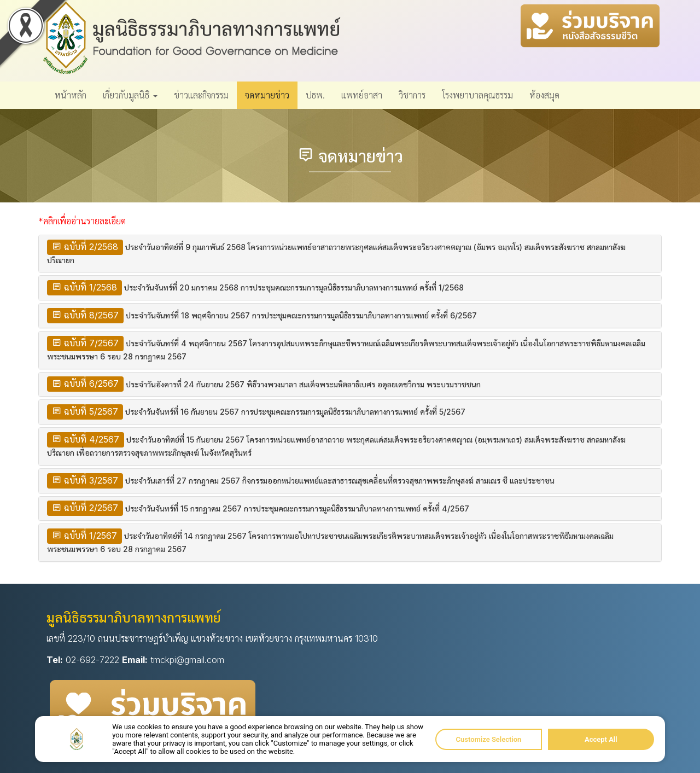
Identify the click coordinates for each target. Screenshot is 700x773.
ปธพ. (315, 95)
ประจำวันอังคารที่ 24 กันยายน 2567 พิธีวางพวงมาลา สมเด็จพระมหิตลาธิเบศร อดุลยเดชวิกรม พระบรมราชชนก (303, 384)
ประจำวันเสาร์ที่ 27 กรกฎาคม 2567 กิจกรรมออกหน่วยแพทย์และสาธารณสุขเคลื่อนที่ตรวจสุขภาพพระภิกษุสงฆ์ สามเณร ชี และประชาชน (340, 481)
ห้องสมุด (544, 95)
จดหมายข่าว (267, 95)
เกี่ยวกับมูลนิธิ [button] (130, 95)
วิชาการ (412, 95)
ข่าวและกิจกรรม (201, 95)
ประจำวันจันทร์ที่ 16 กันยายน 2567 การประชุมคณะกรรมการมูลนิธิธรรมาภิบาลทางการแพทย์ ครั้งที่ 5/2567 (295, 412)
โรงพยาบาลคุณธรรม (477, 95)
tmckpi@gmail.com (187, 660)
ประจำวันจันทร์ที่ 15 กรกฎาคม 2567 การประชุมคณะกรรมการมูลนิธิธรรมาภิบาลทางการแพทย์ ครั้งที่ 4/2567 (297, 508)
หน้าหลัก (71, 95)
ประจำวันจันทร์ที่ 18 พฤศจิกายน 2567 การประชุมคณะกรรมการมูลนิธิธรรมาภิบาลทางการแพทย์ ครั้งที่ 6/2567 (301, 315)
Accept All (601, 739)
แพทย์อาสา (362, 95)
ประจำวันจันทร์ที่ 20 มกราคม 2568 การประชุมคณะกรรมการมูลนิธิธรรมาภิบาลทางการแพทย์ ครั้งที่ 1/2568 (294, 287)
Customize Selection (489, 739)
